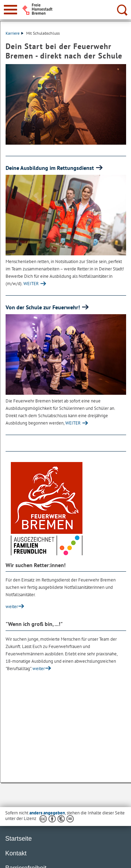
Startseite (19, 839)
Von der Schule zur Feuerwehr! (43, 307)
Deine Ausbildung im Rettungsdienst (50, 168)
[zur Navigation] (10, 10)
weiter (12, 607)
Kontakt (16, 853)
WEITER (31, 284)
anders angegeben (47, 813)
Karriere (14, 33)
